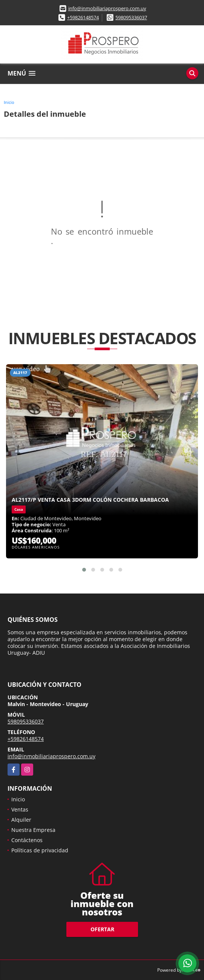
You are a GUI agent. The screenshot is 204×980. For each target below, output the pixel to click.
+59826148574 (83, 17)
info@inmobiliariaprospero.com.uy (107, 8)
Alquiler (21, 820)
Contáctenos (27, 840)
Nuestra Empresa (33, 830)
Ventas (20, 809)
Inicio (9, 102)
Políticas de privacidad (40, 850)
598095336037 (131, 17)
